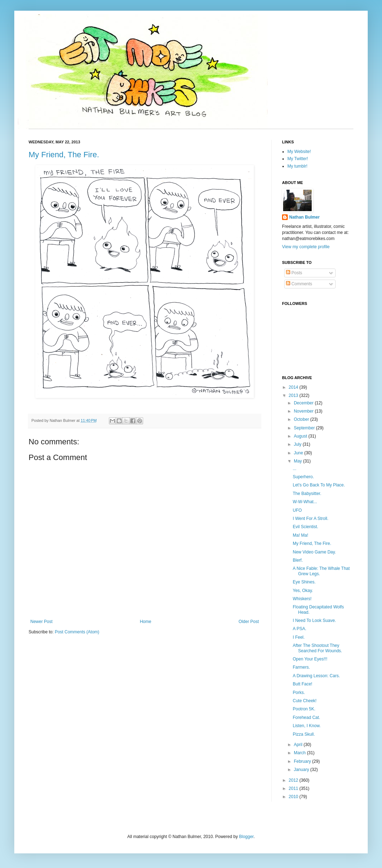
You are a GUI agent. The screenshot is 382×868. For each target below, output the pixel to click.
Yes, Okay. (303, 591)
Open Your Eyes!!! (310, 659)
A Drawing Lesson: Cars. (316, 676)
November (304, 411)
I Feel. (299, 637)
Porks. (299, 693)
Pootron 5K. (304, 709)
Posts (294, 273)
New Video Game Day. (314, 552)
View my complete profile (306, 247)
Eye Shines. (304, 582)
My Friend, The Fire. (64, 155)
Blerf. (298, 560)
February (303, 761)
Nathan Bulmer (304, 217)
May (298, 461)
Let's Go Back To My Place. (319, 485)
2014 (294, 387)
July (298, 444)
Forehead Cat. (306, 718)
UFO (297, 510)
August (301, 436)
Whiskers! (302, 599)
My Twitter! (298, 159)
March (300, 753)
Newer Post (41, 622)
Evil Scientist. (305, 527)
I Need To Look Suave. (314, 621)
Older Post (249, 622)
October (302, 419)
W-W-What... (305, 502)
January (302, 770)
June (299, 453)
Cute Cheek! (305, 701)
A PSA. (300, 629)
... (295, 469)
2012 (294, 780)
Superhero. (303, 477)
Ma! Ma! (300, 535)
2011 (294, 788)
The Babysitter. (307, 494)
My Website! (299, 152)
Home (146, 622)
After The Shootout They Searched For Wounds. (317, 648)
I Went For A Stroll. (311, 519)
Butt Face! (303, 684)
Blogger (246, 837)
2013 (294, 395)
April (299, 745)
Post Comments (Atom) (77, 632)
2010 (294, 797)
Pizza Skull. (304, 734)
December (304, 403)
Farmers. (301, 667)
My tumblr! (297, 166)
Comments (299, 284)
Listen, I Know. (307, 726)
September (305, 428)
